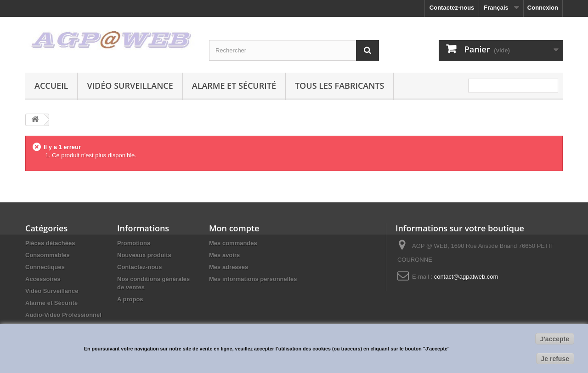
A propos (130, 299)
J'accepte (555, 339)
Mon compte (234, 228)
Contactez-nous (452, 8)
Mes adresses (229, 267)
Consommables (48, 255)
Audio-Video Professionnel (63, 315)
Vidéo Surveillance (130, 86)
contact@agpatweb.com (466, 277)
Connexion (543, 8)
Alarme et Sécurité (234, 86)
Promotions (134, 243)
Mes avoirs (224, 255)
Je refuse (555, 359)
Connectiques (45, 267)
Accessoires (43, 279)
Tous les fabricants (340, 86)
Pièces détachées (50, 243)
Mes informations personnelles (253, 279)
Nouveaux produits (144, 255)
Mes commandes (233, 243)
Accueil (51, 86)
